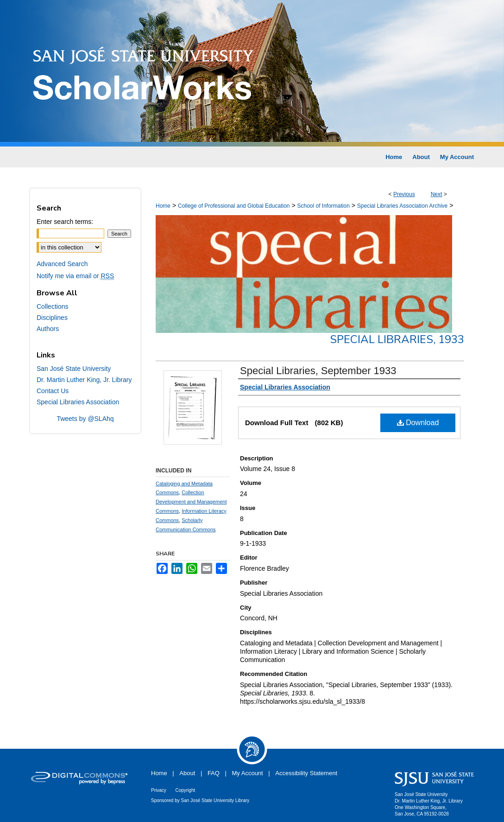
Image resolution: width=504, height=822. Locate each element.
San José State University (74, 369)
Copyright (185, 790)
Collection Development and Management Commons (191, 502)
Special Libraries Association (78, 402)
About (187, 773)
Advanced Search (62, 264)
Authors (48, 329)
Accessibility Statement (306, 773)
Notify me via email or (75, 276)
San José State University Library (215, 800)
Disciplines (52, 318)
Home (163, 206)
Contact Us (53, 391)
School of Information (323, 206)
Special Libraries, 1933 (397, 339)
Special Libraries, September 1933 (318, 371)
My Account (248, 773)
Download (418, 423)
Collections (52, 306)
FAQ (214, 773)
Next (437, 194)
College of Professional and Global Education (234, 206)
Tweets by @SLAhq (85, 419)
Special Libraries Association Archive (402, 206)
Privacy (159, 790)
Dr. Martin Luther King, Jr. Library (84, 380)
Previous (404, 194)
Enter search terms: (65, 222)
